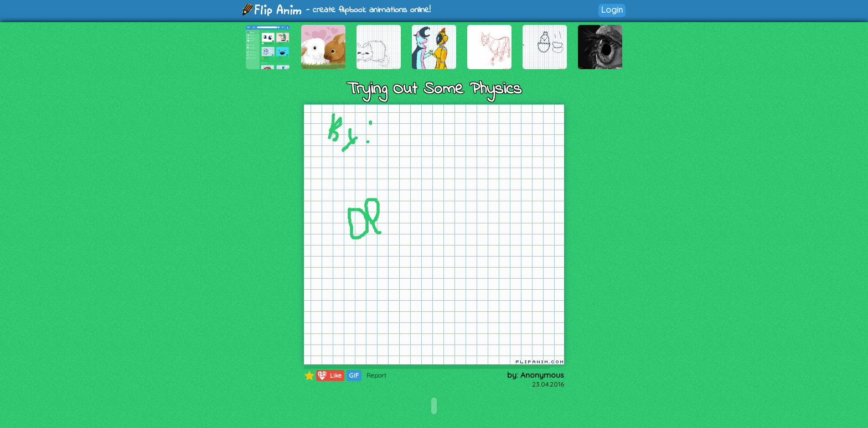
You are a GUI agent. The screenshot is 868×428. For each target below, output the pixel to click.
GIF (354, 375)
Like (329, 375)
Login (612, 10)
